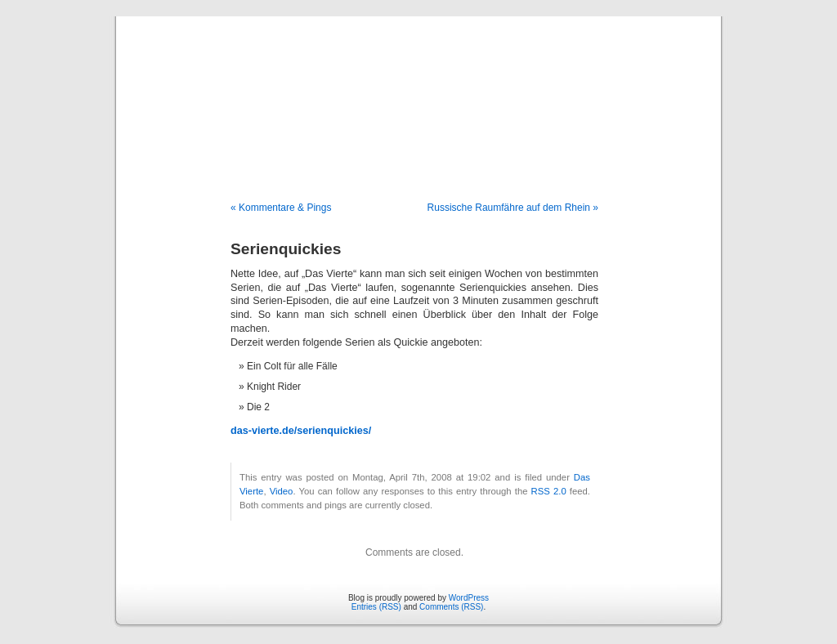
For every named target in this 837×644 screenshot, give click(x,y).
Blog (419, 92)
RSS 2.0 (549, 491)
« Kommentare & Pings (281, 208)
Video (282, 491)
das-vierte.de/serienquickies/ (301, 431)
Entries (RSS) (376, 607)
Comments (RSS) (451, 607)
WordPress (469, 598)
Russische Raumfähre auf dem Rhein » (513, 208)
